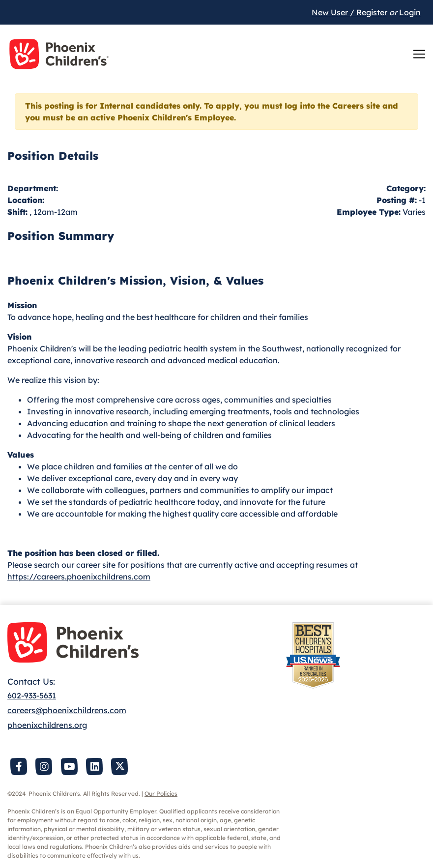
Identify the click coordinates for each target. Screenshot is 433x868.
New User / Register (349, 12)
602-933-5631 (32, 695)
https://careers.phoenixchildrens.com (79, 577)
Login (410, 12)
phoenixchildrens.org (47, 725)
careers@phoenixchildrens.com (67, 710)
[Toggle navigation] (419, 54)
